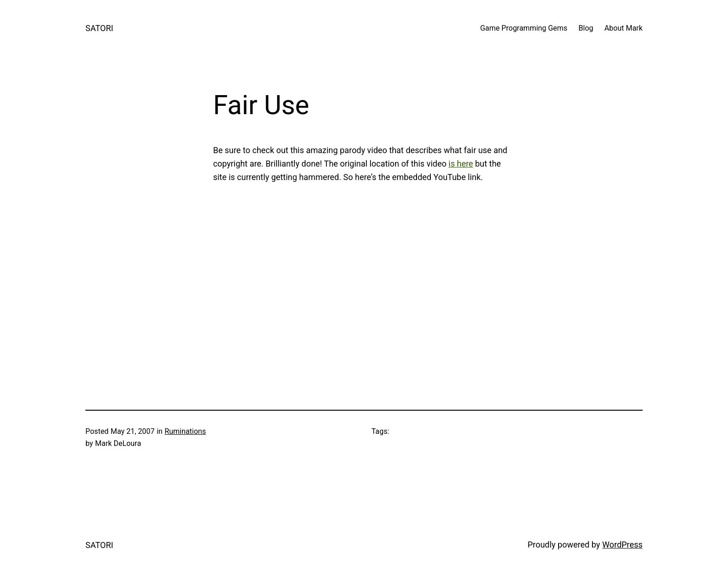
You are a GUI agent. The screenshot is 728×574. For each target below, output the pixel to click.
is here (461, 164)
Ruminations (185, 431)
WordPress (622, 545)
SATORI (99, 28)
